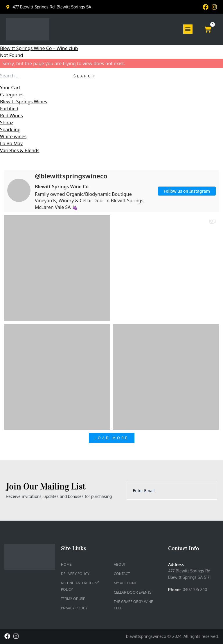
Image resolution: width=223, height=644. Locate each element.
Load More (112, 438)
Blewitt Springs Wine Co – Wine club (39, 48)
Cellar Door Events (133, 592)
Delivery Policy (75, 574)
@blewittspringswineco (71, 176)
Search (85, 76)
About (120, 564)
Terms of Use (73, 599)
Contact (122, 574)
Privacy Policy (74, 608)
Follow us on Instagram (187, 191)
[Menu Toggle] (188, 29)
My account (125, 583)
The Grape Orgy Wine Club (133, 605)
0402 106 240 (195, 589)
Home (66, 564)
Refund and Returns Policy (80, 586)
